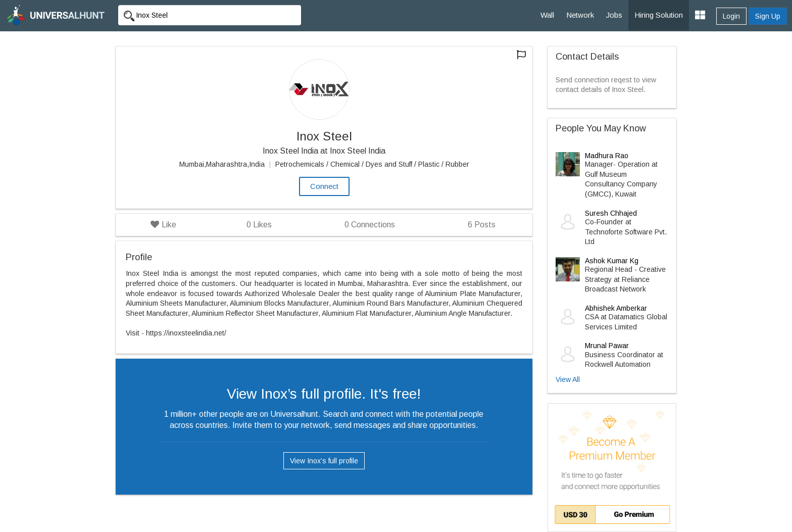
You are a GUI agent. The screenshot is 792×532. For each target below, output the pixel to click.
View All (568, 379)
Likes (259, 225)
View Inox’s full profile (324, 461)
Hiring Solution (659, 15)
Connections (370, 225)
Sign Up (768, 16)
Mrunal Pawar (607, 346)
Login (731, 16)
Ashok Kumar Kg (612, 261)
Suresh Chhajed (611, 213)
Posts (482, 225)
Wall (547, 15)
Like (163, 225)
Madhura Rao (607, 156)
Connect (324, 186)
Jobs (614, 15)
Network (580, 15)
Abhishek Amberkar (616, 308)
